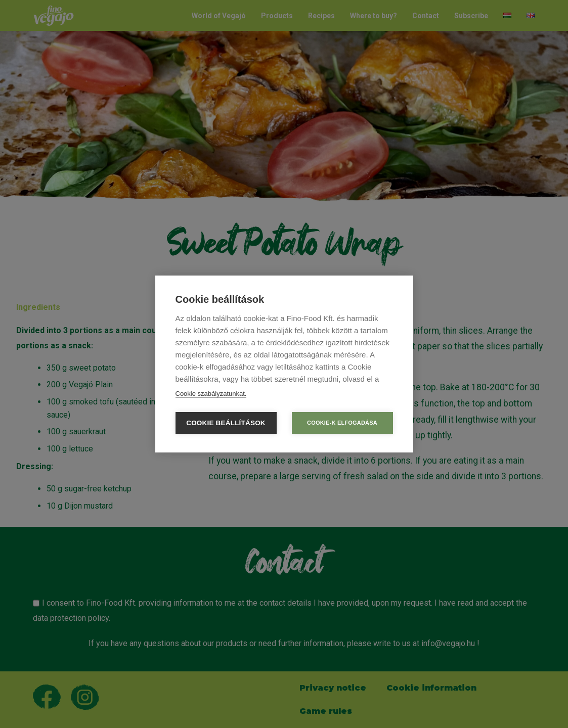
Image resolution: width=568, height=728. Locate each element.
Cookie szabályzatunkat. (211, 394)
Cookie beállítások (226, 423)
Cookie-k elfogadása (342, 423)
